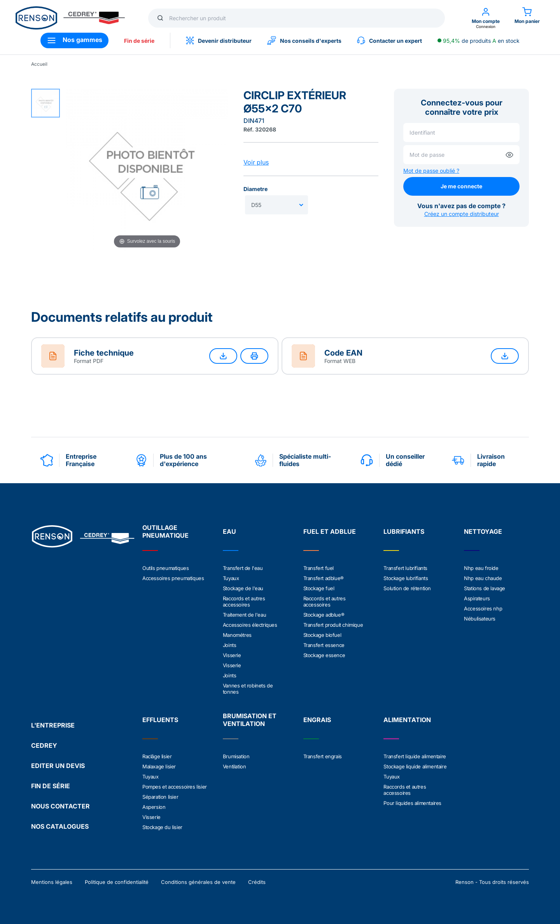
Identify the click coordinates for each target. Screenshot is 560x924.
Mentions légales (52, 882)
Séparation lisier (160, 797)
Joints (230, 645)
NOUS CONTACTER (60, 806)
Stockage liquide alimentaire (415, 766)
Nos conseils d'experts (304, 40)
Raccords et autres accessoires (244, 601)
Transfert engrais (323, 756)
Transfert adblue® (324, 578)
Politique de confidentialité (117, 882)
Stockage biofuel (322, 635)
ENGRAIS (317, 720)
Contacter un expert (389, 40)
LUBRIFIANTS (404, 531)
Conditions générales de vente (198, 882)
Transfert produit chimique (333, 625)
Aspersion (154, 807)
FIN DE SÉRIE (51, 786)
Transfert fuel (318, 568)
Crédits (257, 882)
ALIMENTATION (407, 720)
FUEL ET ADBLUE (330, 531)
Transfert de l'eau (243, 568)
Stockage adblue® (324, 615)
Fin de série (139, 41)
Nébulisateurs (480, 619)
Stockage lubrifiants (406, 578)
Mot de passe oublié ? (431, 171)
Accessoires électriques (250, 625)
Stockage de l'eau (243, 588)
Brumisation (236, 756)
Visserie (232, 655)
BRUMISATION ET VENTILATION (250, 720)
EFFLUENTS (160, 720)
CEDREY (44, 745)
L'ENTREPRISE (53, 725)
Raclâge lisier (157, 756)
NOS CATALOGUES (60, 826)
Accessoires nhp (483, 608)
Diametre (255, 189)
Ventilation (234, 766)
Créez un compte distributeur (462, 214)
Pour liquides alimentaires (412, 803)
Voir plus (256, 162)
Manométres (237, 635)
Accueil (39, 64)
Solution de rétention (407, 588)
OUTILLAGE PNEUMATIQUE (165, 531)
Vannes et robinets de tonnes (248, 689)
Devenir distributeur (219, 40)
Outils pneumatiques (165, 568)
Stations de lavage (485, 588)
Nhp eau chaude (483, 578)
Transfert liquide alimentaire (415, 756)
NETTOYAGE (483, 531)
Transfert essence (324, 645)
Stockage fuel (319, 588)
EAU (229, 531)
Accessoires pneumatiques (173, 578)
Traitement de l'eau (244, 615)
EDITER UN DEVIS (58, 766)
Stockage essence (324, 655)
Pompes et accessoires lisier (175, 787)
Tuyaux (231, 578)
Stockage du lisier (162, 827)
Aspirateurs (477, 598)
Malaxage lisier (159, 766)
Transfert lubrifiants (405, 568)
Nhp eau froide (481, 568)
